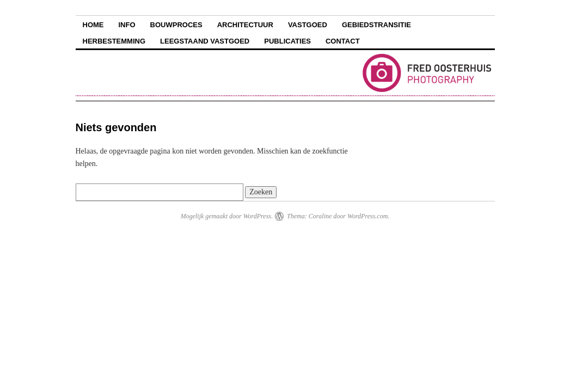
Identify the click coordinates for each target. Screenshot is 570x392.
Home (93, 25)
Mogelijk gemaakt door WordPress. (227, 216)
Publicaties (287, 41)
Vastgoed (308, 25)
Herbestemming (114, 41)
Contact (343, 41)
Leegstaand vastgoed (205, 41)
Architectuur (245, 25)
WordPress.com (367, 216)
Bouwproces (176, 25)
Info (127, 25)
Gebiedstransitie (376, 25)
